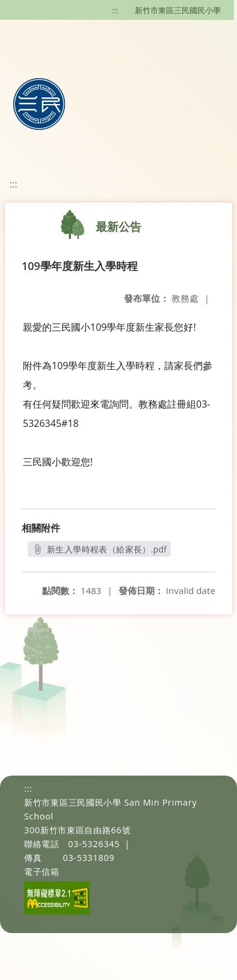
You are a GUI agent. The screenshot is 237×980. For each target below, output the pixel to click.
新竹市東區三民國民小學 (178, 10)
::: (115, 10)
